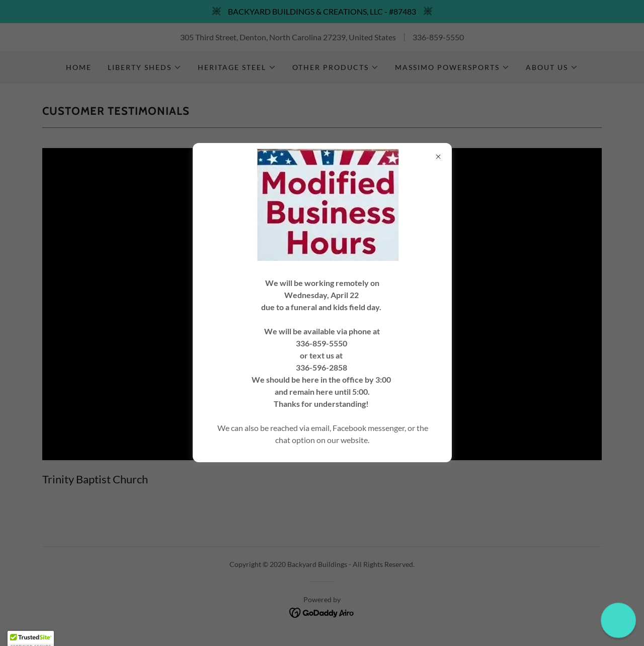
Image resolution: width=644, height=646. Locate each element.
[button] (618, 620)
